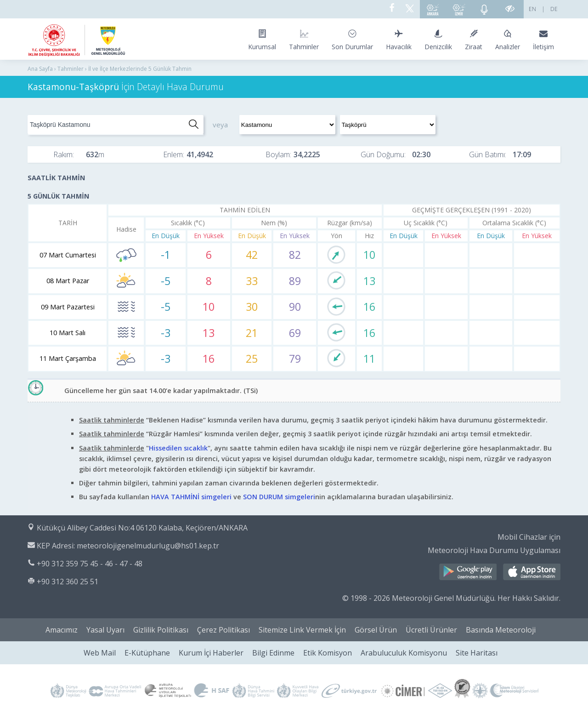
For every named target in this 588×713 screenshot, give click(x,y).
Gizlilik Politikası (161, 630)
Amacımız (62, 630)
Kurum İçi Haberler (211, 653)
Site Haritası (477, 653)
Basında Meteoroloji (501, 630)
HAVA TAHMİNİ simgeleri (191, 497)
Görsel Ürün (376, 630)
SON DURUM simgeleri (279, 497)
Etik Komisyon (328, 653)
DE (554, 9)
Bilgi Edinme (273, 653)
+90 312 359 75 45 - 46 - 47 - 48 (90, 564)
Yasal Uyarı (105, 630)
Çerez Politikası (223, 630)
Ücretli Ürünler (431, 630)
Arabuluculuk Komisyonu (404, 653)
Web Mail (100, 653)
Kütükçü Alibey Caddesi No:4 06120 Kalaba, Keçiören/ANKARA (142, 528)
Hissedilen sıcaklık (178, 448)
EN (532, 9)
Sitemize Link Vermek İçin (302, 630)
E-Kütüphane (147, 653)
